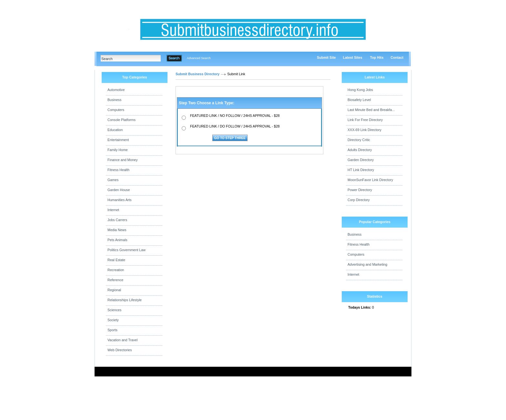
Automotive (116, 90)
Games (113, 180)
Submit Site (326, 57)
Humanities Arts (120, 200)
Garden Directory (361, 160)
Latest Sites (353, 57)
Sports (112, 330)
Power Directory (360, 190)
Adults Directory (360, 150)
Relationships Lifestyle (125, 300)
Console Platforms (121, 120)
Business (114, 100)
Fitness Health (118, 170)
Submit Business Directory (197, 74)
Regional (114, 290)
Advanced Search (199, 58)
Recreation (116, 270)
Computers (116, 110)
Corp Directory (359, 200)
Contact (397, 57)
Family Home (118, 150)
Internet (113, 210)
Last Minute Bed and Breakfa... (371, 110)
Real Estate (116, 260)
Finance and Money (123, 160)
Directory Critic (359, 140)
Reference (115, 280)
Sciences (114, 310)
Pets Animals (117, 240)
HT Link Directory (361, 170)
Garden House (119, 190)
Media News (117, 230)
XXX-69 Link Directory (364, 130)
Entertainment (118, 140)
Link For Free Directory (365, 120)
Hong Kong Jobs (360, 90)
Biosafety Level (359, 100)
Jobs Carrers (117, 220)
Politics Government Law (126, 250)
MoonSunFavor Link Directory (370, 180)
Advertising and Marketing (367, 264)
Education (115, 130)
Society (113, 320)
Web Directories (120, 350)
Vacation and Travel (122, 340)
